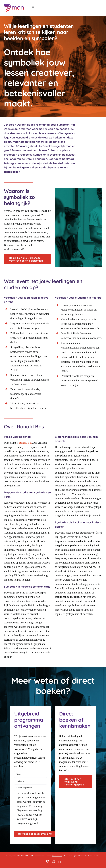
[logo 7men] (14, 4)
